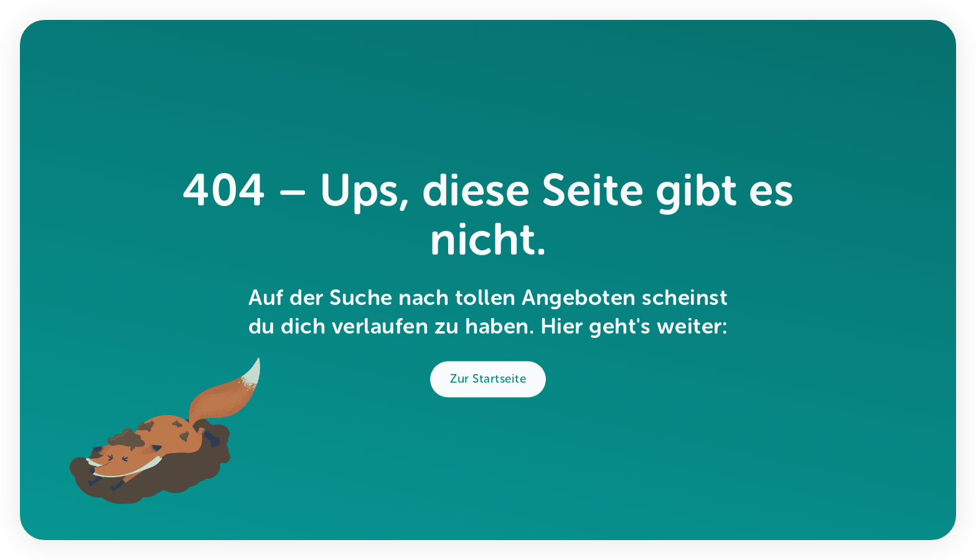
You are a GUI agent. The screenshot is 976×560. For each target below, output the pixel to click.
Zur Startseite (488, 381)
